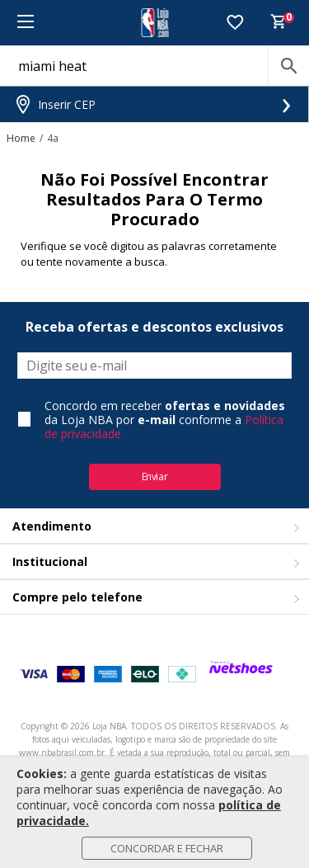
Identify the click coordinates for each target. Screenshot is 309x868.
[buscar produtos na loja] (288, 66)
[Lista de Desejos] (235, 23)
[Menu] (25, 23)
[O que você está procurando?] (154, 66)
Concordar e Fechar (167, 848)
